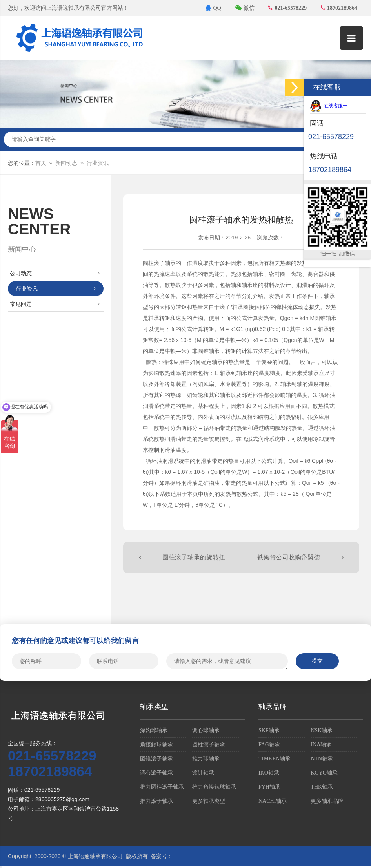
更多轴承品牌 (327, 801)
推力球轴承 (206, 759)
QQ (213, 8)
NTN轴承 (322, 759)
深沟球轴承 (154, 730)
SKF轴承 (269, 730)
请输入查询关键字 (185, 139)
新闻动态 (66, 163)
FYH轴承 (269, 787)
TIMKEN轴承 (275, 759)
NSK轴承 (322, 730)
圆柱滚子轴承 (209, 745)
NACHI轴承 (273, 801)
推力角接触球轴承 (214, 787)
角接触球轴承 (156, 745)
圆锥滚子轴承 (156, 759)
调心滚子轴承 (156, 773)
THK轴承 (322, 787)
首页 (41, 163)
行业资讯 (98, 163)
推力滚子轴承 (156, 801)
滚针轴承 (203, 773)
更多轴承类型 (209, 801)
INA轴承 (321, 745)
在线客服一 (329, 106)
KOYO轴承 (324, 773)
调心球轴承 (206, 730)
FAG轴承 (269, 745)
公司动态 (55, 273)
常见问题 (55, 304)
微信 (245, 8)
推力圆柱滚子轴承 (162, 787)
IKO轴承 (269, 773)
